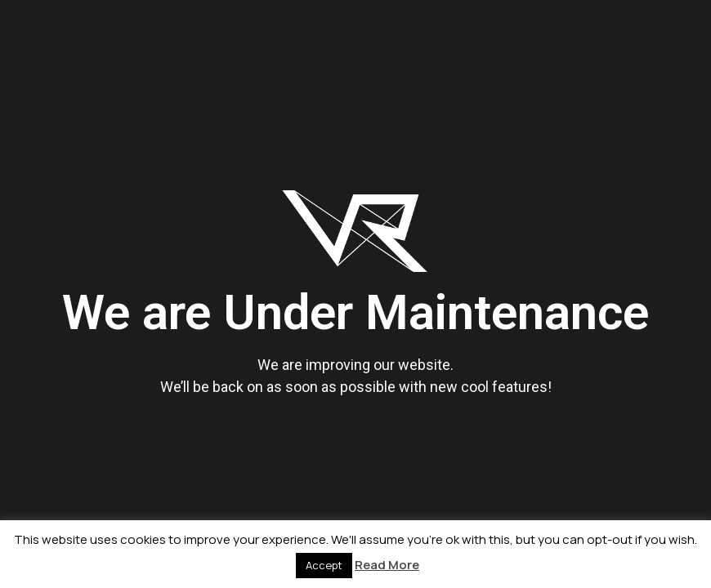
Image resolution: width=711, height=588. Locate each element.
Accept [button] (324, 565)
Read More (387, 565)
